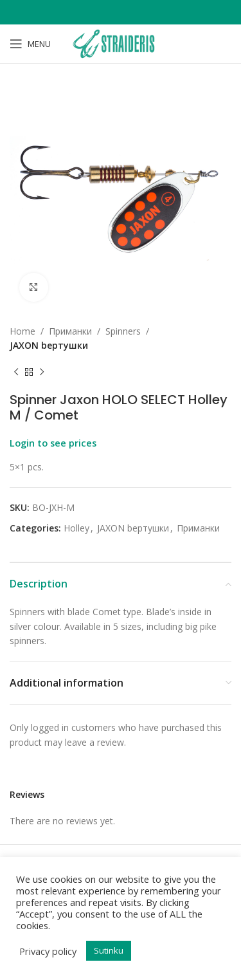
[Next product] (42, 373)
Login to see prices (53, 443)
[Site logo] (120, 43)
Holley (76, 528)
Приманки (70, 331)
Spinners (123, 331)
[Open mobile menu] (30, 44)
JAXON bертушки (49, 345)
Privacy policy (48, 951)
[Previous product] (16, 373)
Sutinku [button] (109, 950)
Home (22, 331)
